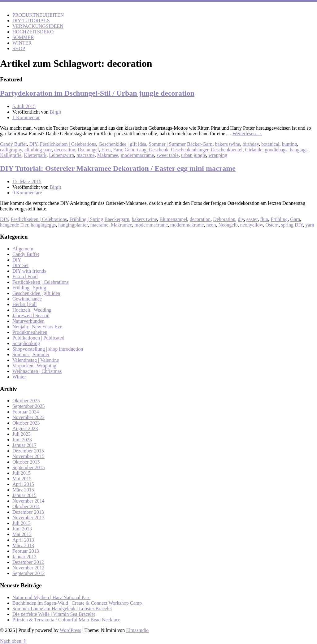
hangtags (299, 150)
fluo (264, 219)
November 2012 (28, 568)
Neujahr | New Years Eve (37, 327)
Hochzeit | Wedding (32, 310)
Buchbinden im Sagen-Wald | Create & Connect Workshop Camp (77, 603)
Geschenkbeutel (227, 150)
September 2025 (28, 406)
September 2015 (28, 467)
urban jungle (193, 155)
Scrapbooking (26, 343)
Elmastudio (137, 630)
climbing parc (38, 150)
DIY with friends (29, 271)
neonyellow (252, 225)
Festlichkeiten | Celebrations (68, 144)
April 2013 (23, 540)
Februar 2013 (26, 551)
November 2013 (28, 518)
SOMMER (23, 37)
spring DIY (292, 225)
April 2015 (23, 484)
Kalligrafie (11, 155)
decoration (65, 150)
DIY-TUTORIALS (31, 21)
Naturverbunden (28, 321)
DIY (33, 144)
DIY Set (20, 265)
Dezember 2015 (28, 451)
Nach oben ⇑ (13, 641)
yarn (310, 225)
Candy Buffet (13, 144)
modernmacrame (137, 155)
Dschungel (88, 150)
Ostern (272, 225)
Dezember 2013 (28, 512)
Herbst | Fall (25, 304)
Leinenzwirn (61, 155)
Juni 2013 (22, 529)
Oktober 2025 (26, 401)
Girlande (254, 150)
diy (241, 219)
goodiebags (276, 150)
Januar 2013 (24, 557)
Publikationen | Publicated (38, 338)
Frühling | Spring (86, 219)
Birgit (56, 112)
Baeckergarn (117, 219)
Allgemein (23, 249)
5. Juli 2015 (24, 106)
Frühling (279, 219)
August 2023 (25, 428)
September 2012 (28, 573)
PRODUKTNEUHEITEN (38, 15)
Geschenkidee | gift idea (123, 144)
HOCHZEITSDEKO (33, 32)
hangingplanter (73, 225)
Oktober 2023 (26, 423)
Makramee (108, 155)
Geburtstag (136, 150)
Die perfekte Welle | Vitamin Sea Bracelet (54, 614)
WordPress (70, 630)
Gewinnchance (27, 299)
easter (252, 219)
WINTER (22, 43)
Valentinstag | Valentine (36, 360)
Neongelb (228, 225)
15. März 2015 (27, 182)
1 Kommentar (26, 117)
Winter (19, 377)
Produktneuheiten (30, 332)
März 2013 (23, 545)
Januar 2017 (24, 445)
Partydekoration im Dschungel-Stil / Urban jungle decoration (97, 93)
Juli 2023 (22, 434)
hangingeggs (43, 225)
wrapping (218, 155)
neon (211, 225)
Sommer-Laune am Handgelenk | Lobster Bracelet (62, 609)
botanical (270, 144)
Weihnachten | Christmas (37, 371)
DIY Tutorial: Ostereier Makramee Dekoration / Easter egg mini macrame (118, 168)
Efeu (106, 150)
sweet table (168, 155)
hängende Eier (14, 225)
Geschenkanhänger (190, 150)
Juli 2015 (22, 473)
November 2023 (28, 417)
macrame (86, 155)
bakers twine (227, 144)
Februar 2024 (26, 412)
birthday (251, 144)
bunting (290, 144)
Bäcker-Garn (200, 144)
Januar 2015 (24, 495)
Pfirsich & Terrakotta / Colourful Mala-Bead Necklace (66, 620)
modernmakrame (187, 225)
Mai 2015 (22, 479)
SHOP (19, 48)
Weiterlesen (247, 134)
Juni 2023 (22, 440)
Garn (295, 219)
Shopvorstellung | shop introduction (48, 349)
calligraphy (11, 150)
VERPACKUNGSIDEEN (38, 26)
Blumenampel (173, 219)
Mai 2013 (22, 534)
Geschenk (159, 150)
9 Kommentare (27, 193)
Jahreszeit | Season (31, 316)
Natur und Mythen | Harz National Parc (51, 597)
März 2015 (23, 490)
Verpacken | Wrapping (34, 366)
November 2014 (28, 501)
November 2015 (28, 456)
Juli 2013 (22, 523)
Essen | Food (25, 277)
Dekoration (224, 219)
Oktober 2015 (26, 462)
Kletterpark (35, 155)
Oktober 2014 (26, 506)
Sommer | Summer (167, 144)
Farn (118, 150)
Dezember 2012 (28, 562)
